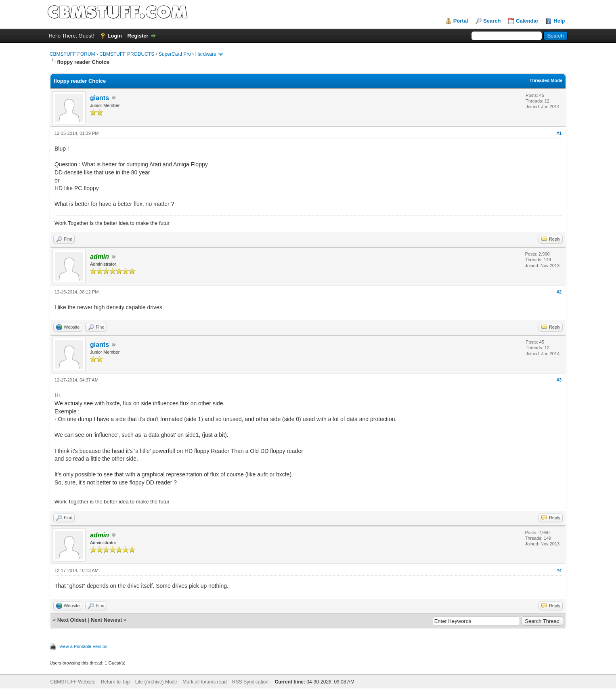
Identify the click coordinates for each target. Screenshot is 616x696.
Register (138, 36)
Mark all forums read (204, 682)
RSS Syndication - (252, 682)
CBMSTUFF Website (73, 682)
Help (559, 21)
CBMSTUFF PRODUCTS (127, 54)
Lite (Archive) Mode (156, 682)
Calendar (527, 21)
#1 (559, 133)
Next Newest (106, 620)
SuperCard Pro (175, 54)
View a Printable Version (83, 646)
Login (115, 36)
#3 (559, 380)
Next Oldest (72, 620)
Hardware (206, 54)
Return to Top (115, 682)
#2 (559, 292)
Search (492, 21)
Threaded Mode (546, 80)
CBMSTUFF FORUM (72, 54)
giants (100, 98)
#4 (559, 570)
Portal (461, 21)
